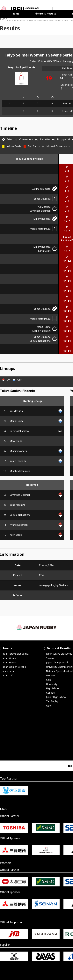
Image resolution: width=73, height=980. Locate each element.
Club (49, 680)
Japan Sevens (9, 663)
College (50, 693)
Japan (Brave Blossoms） (16, 654)
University (52, 684)
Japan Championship (58, 663)
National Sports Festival (59, 671)
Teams (15, 14)
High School (53, 688)
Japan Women (10, 658)
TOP (9, 21)
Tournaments (20, 21)
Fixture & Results (45, 14)
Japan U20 (8, 675)
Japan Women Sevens (14, 667)
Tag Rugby (52, 701)
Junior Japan (9, 671)
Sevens (50, 658)
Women (50, 675)
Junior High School (56, 697)
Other (49, 706)
